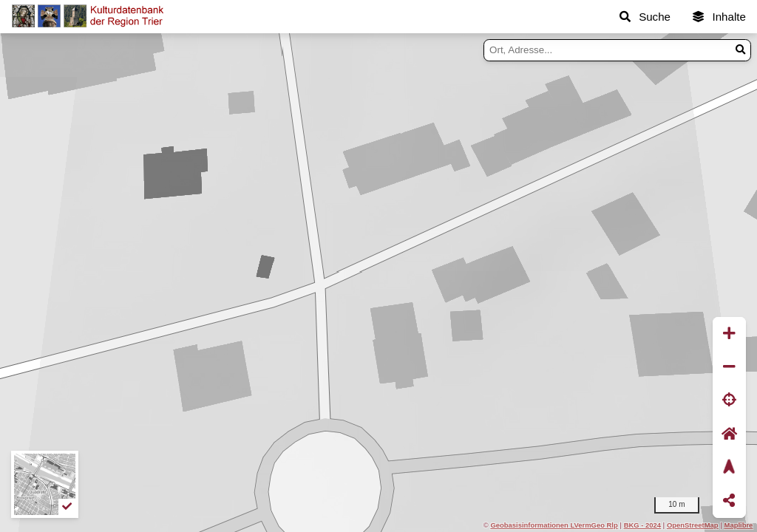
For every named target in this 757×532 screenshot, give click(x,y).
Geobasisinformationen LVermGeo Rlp (554, 525)
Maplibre (739, 525)
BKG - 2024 (642, 525)
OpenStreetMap (693, 525)
